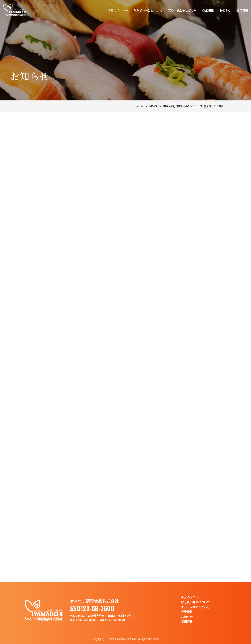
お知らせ (225, 11)
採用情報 (242, 11)
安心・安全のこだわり (182, 11)
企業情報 (208, 11)
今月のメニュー (118, 11)
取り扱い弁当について (148, 11)
